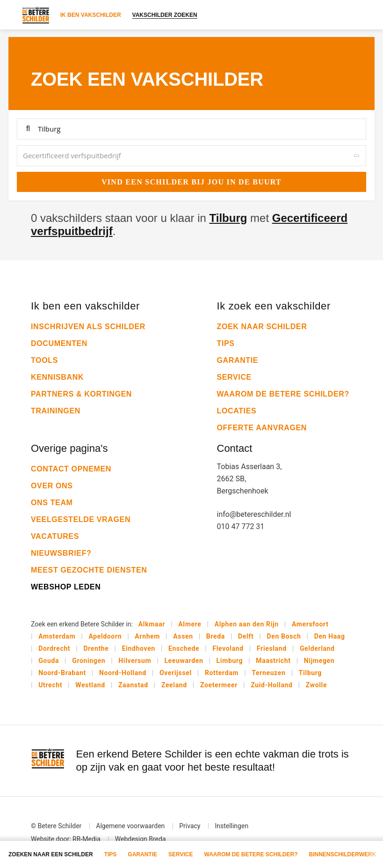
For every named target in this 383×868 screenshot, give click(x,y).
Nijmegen (319, 661)
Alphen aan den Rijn (247, 624)
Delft (246, 636)
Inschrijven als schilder (88, 327)
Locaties (237, 411)
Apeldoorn (105, 636)
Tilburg (228, 218)
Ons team (52, 503)
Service (234, 377)
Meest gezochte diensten (89, 570)
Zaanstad (133, 685)
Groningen (89, 661)
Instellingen (231, 826)
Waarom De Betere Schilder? (283, 394)
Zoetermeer (219, 685)
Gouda (49, 661)
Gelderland (317, 648)
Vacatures (55, 536)
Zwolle (316, 685)
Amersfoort (310, 624)
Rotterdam (222, 673)
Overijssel (176, 673)
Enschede (184, 648)
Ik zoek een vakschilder (274, 306)
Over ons (52, 486)
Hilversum (135, 661)
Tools (44, 360)
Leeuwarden (184, 661)
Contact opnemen (71, 469)
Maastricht (273, 661)
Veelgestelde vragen (81, 519)
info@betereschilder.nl (254, 514)
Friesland (272, 648)
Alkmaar (152, 624)
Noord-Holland (123, 673)
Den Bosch (284, 636)
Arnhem (147, 636)
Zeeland (174, 685)
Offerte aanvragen (262, 428)
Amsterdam (57, 636)
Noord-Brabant (62, 673)
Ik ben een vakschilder (85, 306)
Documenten (59, 343)
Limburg (230, 661)
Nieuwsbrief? (61, 553)
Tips (226, 343)
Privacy (190, 826)
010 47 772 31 (241, 526)
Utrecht (50, 685)
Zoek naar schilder (262, 327)
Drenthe (96, 648)
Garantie (238, 360)
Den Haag (330, 636)
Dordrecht (54, 648)
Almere (190, 624)
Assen (183, 636)
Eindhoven (139, 648)
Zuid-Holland (271, 685)
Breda (216, 636)
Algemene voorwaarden (130, 826)
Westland (90, 685)
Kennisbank (57, 377)
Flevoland (228, 648)
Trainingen (56, 411)
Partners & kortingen (81, 394)
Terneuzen (268, 673)
